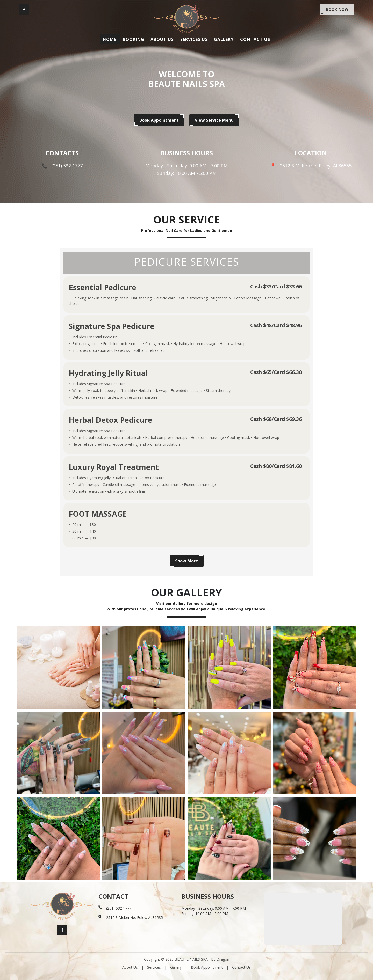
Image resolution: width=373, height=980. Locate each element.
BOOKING (135, 39)
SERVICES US (193, 39)
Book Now (336, 10)
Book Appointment (159, 120)
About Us (130, 967)
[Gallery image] (58, 667)
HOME (113, 39)
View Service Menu (214, 120)
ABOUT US (163, 39)
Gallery (176, 967)
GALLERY (222, 39)
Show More (187, 561)
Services (154, 967)
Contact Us (241, 967)
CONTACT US (252, 39)
